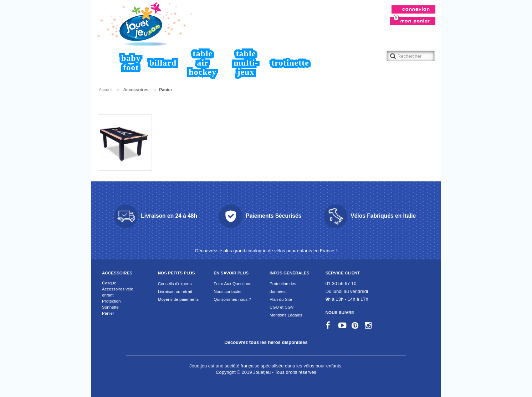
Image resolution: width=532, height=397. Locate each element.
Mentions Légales (286, 315)
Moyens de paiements (178, 299)
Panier (108, 313)
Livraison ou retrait (175, 291)
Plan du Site (281, 299)
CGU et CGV (282, 307)
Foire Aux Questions (232, 283)
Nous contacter (228, 291)
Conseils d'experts (175, 283)
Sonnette (110, 307)
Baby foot (131, 63)
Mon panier (412, 20)
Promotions (120, 109)
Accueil (109, 64)
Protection (111, 301)
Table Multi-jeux (246, 63)
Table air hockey (203, 63)
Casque (109, 283)
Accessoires (136, 90)
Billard (163, 63)
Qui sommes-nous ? (232, 299)
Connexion (416, 9)
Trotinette (290, 63)
